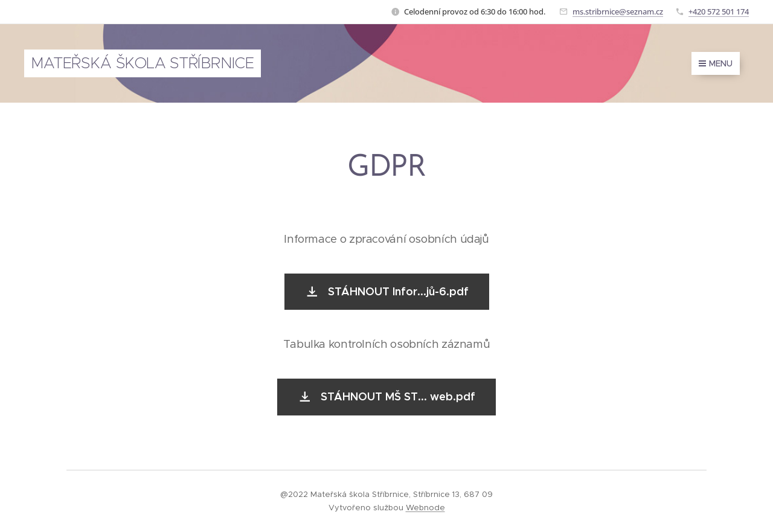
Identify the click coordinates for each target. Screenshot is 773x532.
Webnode (425, 508)
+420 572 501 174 (719, 11)
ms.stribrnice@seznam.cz (618, 11)
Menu (716, 63)
